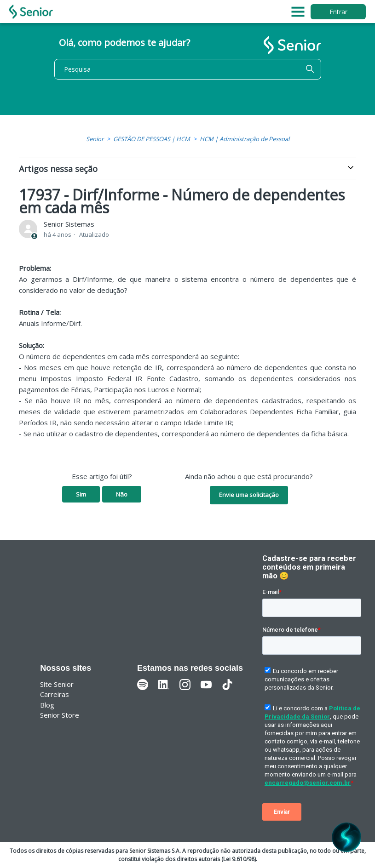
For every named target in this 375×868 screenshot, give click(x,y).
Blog (47, 705)
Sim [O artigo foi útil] (81, 494)
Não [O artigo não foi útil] (122, 494)
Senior (95, 139)
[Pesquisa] (188, 69)
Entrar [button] (338, 12)
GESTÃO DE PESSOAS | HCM (152, 139)
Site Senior (57, 684)
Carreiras (55, 694)
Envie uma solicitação (249, 495)
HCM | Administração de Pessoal (245, 139)
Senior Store (60, 715)
